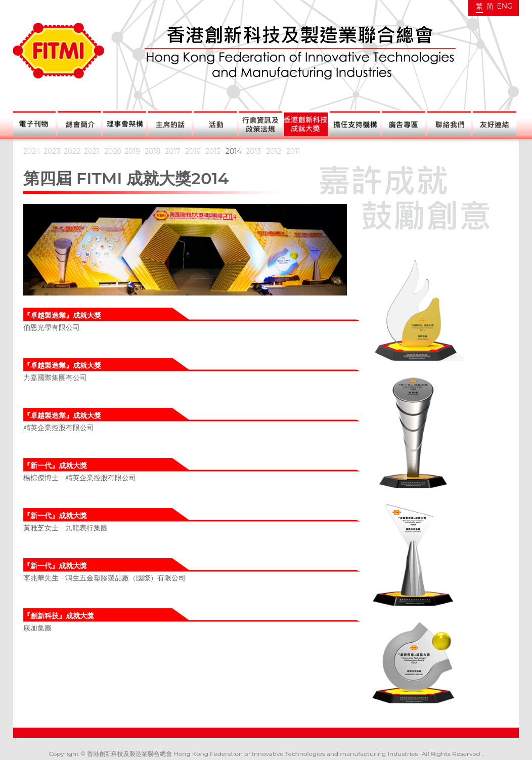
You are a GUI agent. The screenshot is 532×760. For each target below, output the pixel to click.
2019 (132, 151)
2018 (152, 151)
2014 (234, 151)
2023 (52, 151)
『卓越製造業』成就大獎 (62, 315)
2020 (113, 151)
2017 (173, 151)
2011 (293, 151)
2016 (193, 151)
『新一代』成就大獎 (55, 466)
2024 (32, 151)
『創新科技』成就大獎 (59, 616)
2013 (253, 151)
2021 (92, 151)
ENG (505, 6)
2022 (72, 151)
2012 (274, 151)
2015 (213, 151)
